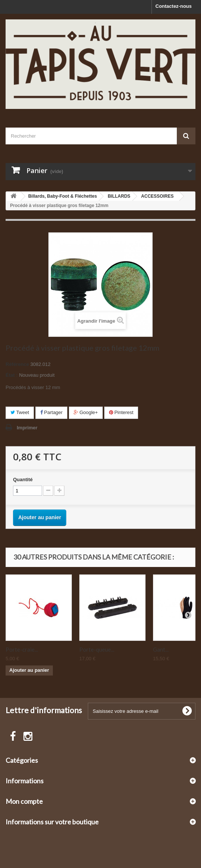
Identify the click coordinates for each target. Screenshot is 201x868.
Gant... (161, 649)
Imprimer (27, 428)
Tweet (20, 412)
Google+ (86, 412)
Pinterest (121, 412)
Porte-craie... (22, 649)
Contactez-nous (174, 6)
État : (12, 375)
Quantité (23, 480)
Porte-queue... (97, 649)
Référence (17, 364)
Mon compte (24, 801)
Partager (51, 412)
